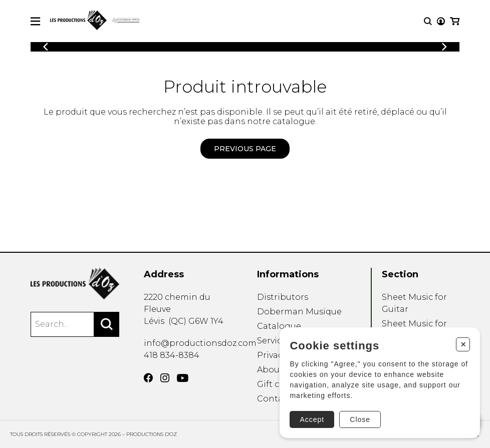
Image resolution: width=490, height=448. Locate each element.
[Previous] (46, 47)
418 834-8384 (172, 355)
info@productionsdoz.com (200, 343)
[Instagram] (165, 378)
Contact (274, 399)
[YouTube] (183, 378)
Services (274, 341)
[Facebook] (148, 378)
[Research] (428, 21)
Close (360, 419)
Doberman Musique (299, 312)
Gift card (275, 384)
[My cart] (455, 21)
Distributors (283, 297)
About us (276, 370)
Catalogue (279, 326)
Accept (312, 419)
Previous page (245, 149)
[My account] (441, 21)
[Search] (107, 324)
